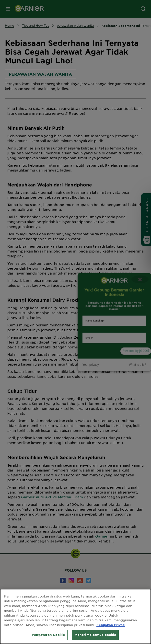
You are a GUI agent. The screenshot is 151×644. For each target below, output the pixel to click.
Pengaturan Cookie (48, 635)
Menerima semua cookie (95, 635)
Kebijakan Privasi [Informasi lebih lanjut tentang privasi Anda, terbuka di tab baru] (111, 625)
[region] (75, 616)
